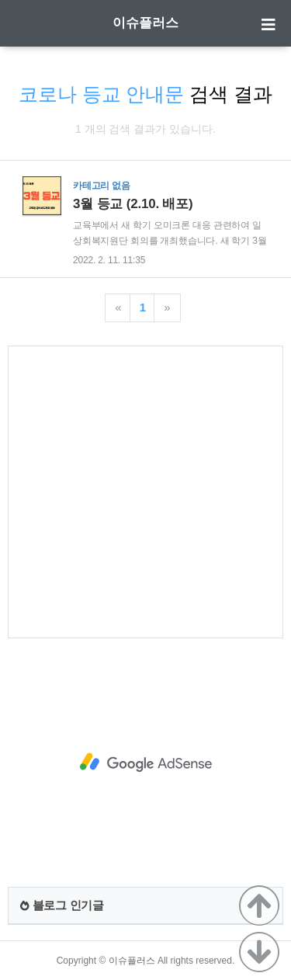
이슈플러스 (145, 23)
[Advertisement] (145, 492)
